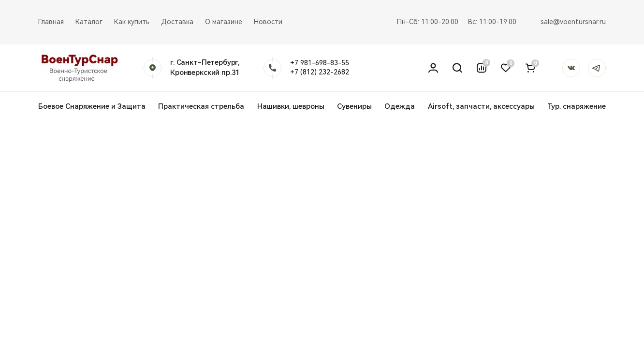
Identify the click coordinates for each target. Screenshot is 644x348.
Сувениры (354, 106)
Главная (51, 22)
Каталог (89, 22)
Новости (268, 22)
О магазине (224, 22)
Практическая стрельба (201, 106)
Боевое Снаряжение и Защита (92, 106)
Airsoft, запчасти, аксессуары (481, 106)
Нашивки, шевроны (291, 106)
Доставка (177, 22)
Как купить (132, 22)
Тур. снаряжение (577, 106)
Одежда (400, 106)
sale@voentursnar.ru (573, 22)
